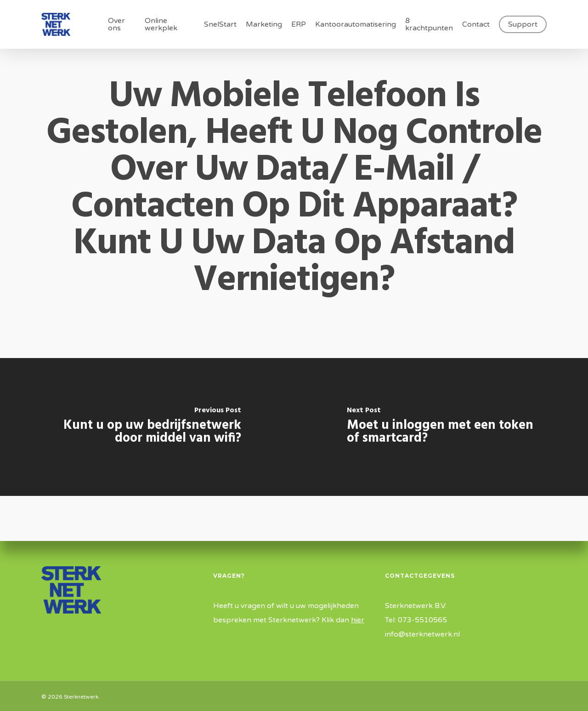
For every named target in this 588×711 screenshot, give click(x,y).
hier (358, 620)
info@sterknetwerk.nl (422, 634)
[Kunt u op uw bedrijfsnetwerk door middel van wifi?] (147, 427)
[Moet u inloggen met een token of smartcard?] (441, 427)
